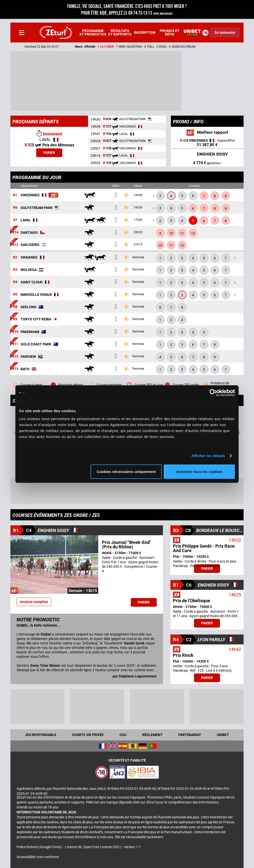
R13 (15, 369)
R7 (15, 220)
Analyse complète (34, 602)
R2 (15, 257)
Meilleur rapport (207, 133)
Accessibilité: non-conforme (38, 857)
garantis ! (207, 163)
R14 (15, 233)
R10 (15, 332)
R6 (15, 208)
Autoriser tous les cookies (199, 471)
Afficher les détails (208, 456)
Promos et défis (170, 33)
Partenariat (190, 735)
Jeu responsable (41, 735)
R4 (15, 282)
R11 (15, 344)
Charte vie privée (88, 735)
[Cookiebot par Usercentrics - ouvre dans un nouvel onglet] (213, 393)
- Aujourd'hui (207, 143)
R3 (15, 270)
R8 (15, 307)
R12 (15, 357)
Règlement (152, 735)
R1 (15, 195)
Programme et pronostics (93, 33)
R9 (15, 319)
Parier (49, 153)
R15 (15, 245)
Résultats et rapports (120, 33)
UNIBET (223, 735)
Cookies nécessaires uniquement (126, 471)
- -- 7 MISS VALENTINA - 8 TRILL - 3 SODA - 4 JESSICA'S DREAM (127, 47)
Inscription (145, 33)
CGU (123, 735)
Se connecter (225, 33)
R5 (15, 295)
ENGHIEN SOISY (207, 154)
